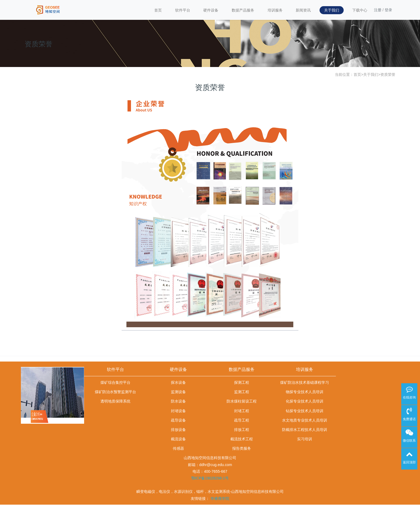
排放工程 (242, 430)
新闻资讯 (303, 10)
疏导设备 (178, 420)
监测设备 (178, 392)
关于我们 (332, 10)
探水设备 (178, 382)
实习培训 (305, 439)
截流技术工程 (242, 439)
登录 (388, 10)
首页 (158, 10)
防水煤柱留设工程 (242, 401)
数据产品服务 (243, 10)
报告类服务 (242, 448)
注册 (378, 10)
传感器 (178, 448)
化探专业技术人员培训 (305, 401)
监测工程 (242, 392)
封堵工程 (242, 411)
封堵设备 (178, 411)
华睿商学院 (220, 498)
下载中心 (360, 10)
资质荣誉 (388, 75)
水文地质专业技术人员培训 (305, 420)
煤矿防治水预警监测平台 (115, 392)
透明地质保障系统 (115, 401)
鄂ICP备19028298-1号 (210, 478)
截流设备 (178, 439)
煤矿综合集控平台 (115, 382)
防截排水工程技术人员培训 (305, 430)
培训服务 (275, 10)
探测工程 (242, 382)
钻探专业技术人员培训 (305, 411)
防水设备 (178, 401)
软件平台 (183, 10)
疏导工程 (242, 420)
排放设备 (178, 430)
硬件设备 (211, 10)
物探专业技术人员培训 (305, 392)
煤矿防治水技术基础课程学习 (305, 382)
